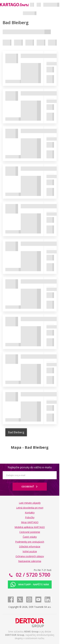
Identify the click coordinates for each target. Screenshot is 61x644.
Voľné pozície (30, 551)
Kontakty (30, 513)
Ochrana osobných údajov (30, 556)
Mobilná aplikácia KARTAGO (30, 527)
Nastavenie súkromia (30, 561)
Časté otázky (30, 537)
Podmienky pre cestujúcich (30, 542)
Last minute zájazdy (30, 503)
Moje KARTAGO (30, 522)
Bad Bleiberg (16, 432)
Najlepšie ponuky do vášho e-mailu (30, 467)
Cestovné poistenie (30, 532)
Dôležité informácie (30, 547)
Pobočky (30, 517)
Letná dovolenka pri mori (30, 508)
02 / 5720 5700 (32, 575)
